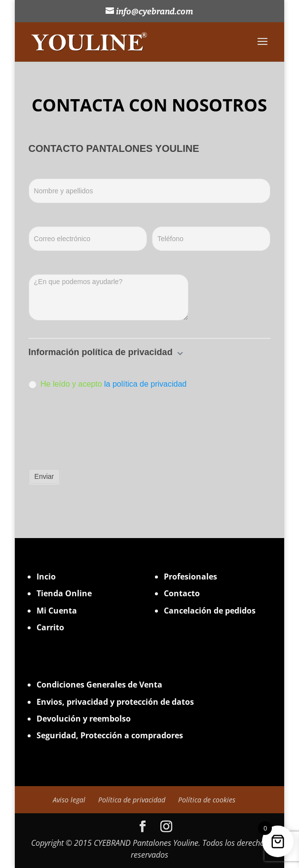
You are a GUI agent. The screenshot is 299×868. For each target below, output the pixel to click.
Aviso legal (69, 800)
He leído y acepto (108, 384)
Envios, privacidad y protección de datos (115, 702)
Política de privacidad (132, 800)
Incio (46, 577)
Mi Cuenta (57, 611)
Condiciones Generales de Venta (99, 685)
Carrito (50, 627)
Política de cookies (207, 800)
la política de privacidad (145, 384)
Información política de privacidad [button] (106, 352)
